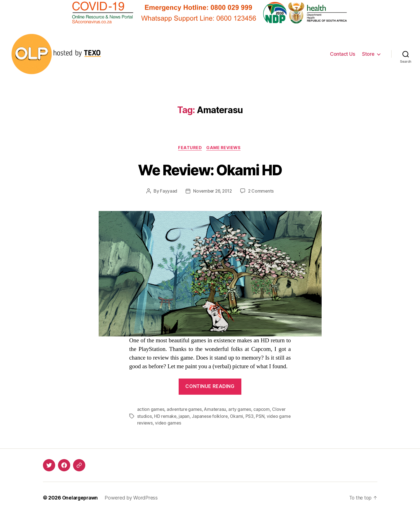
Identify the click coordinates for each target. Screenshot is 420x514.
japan (185, 417)
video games (182, 423)
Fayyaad (167, 192)
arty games (241, 410)
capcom (264, 410)
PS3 (252, 417)
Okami (239, 417)
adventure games (185, 410)
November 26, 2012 (212, 192)
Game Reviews (225, 148)
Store (368, 54)
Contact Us (343, 54)
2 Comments (262, 192)
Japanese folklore (211, 417)
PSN (262, 417)
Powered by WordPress (133, 498)
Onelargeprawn (81, 498)
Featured (190, 148)
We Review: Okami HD (210, 170)
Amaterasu (216, 410)
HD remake (166, 417)
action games (151, 410)
